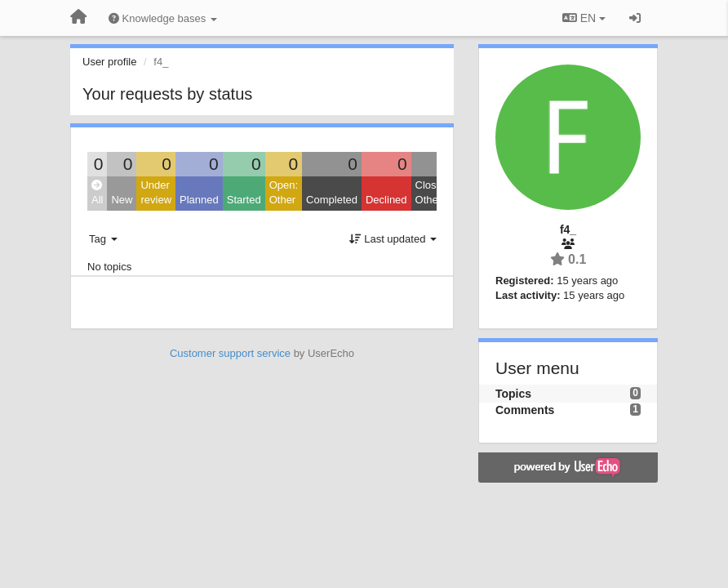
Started (244, 200)
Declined (386, 200)
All (97, 193)
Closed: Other (433, 193)
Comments (525, 410)
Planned (199, 200)
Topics (513, 394)
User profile (109, 62)
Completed (332, 200)
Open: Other (284, 193)
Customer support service (230, 353)
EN (584, 18)
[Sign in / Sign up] (635, 18)
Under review (156, 193)
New (122, 200)
